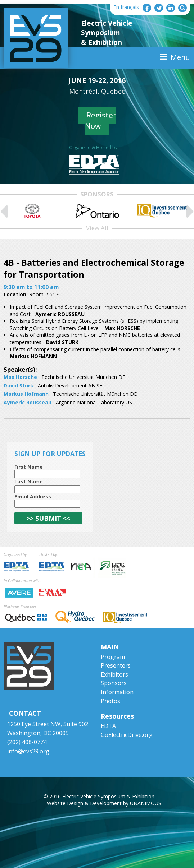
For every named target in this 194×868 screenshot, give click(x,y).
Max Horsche (20, 377)
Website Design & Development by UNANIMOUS (104, 803)
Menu (180, 57)
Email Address (33, 496)
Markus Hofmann (26, 394)
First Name (29, 467)
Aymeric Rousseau (28, 402)
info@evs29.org (28, 751)
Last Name (29, 481)
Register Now (101, 120)
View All (97, 228)
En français (126, 7)
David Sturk (19, 386)
